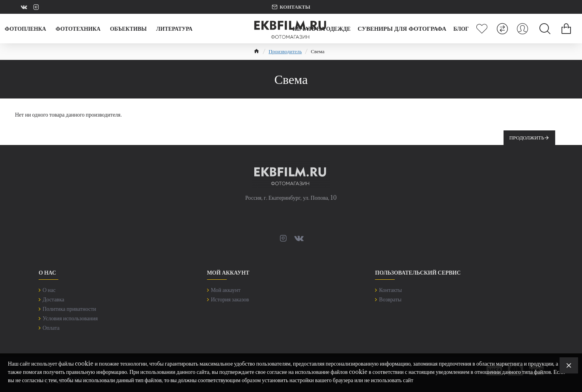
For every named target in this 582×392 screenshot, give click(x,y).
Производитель (285, 51)
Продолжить (527, 137)
